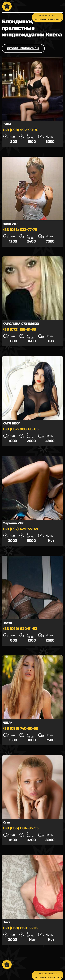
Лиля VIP (10, 224)
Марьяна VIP (13, 523)
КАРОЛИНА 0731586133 (21, 324)
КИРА (7, 124)
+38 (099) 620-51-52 (20, 629)
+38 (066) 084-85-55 (21, 828)
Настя (7, 623)
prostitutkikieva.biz (23, 48)
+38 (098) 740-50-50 (20, 728)
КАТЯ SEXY (11, 423)
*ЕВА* (7, 723)
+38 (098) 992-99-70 (20, 130)
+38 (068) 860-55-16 (20, 928)
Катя (6, 822)
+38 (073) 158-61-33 (19, 329)
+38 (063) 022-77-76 (20, 230)
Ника (7, 922)
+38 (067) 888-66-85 (21, 429)
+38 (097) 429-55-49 (20, 529)
